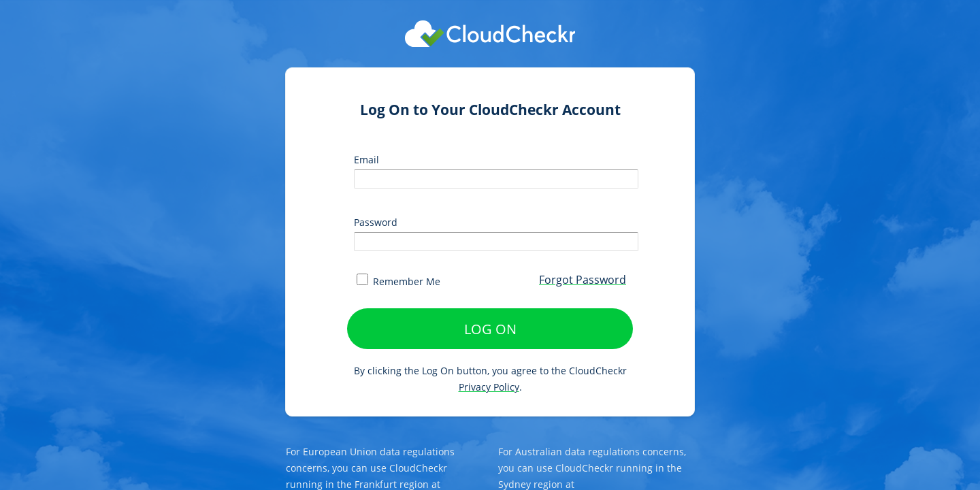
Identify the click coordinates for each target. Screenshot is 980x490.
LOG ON (490, 329)
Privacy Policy (489, 387)
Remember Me (398, 281)
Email (366, 160)
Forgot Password (583, 280)
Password (376, 222)
